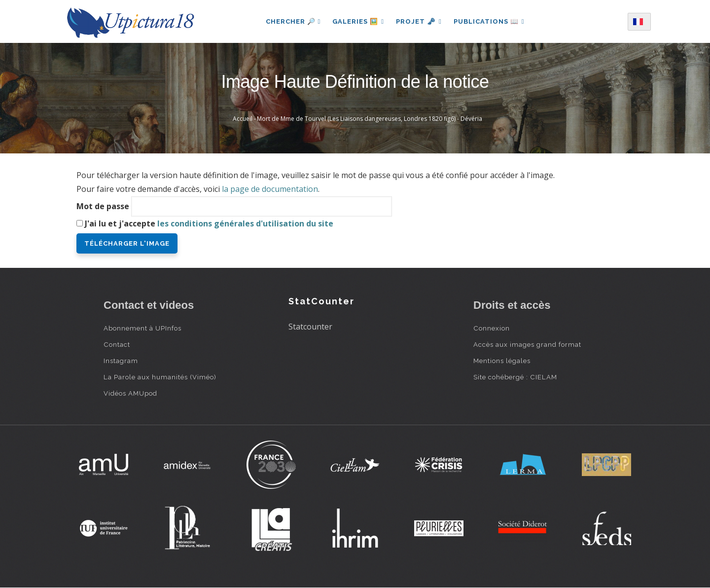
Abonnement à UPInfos (142, 328)
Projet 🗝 (419, 21)
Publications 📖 (489, 21)
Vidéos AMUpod (130, 393)
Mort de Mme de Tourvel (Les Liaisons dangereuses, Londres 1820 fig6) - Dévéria (370, 119)
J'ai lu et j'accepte (209, 223)
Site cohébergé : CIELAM (515, 377)
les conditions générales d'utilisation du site (245, 223)
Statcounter (310, 327)
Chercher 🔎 (293, 21)
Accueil (243, 119)
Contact (117, 344)
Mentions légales (502, 361)
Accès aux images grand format (527, 344)
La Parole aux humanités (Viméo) (160, 377)
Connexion (492, 328)
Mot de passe (103, 206)
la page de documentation (270, 189)
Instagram (121, 361)
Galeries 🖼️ (358, 21)
